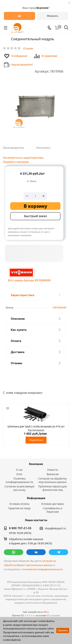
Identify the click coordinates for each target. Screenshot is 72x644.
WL (46, 612)
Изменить (53, 16)
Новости (53, 470)
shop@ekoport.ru (55, 528)
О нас (19, 470)
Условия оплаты (19, 504)
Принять (63, 630)
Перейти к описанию (16, 162)
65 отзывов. (54, 615)
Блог (19, 474)
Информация (36, 498)
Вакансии (53, 474)
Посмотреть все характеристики (23, 158)
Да (19, 16)
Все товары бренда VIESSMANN (29, 280)
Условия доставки (53, 504)
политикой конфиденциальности (43, 569)
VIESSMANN (59, 307)
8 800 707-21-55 (20, 528)
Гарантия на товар (19, 508)
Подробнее (36, 440)
